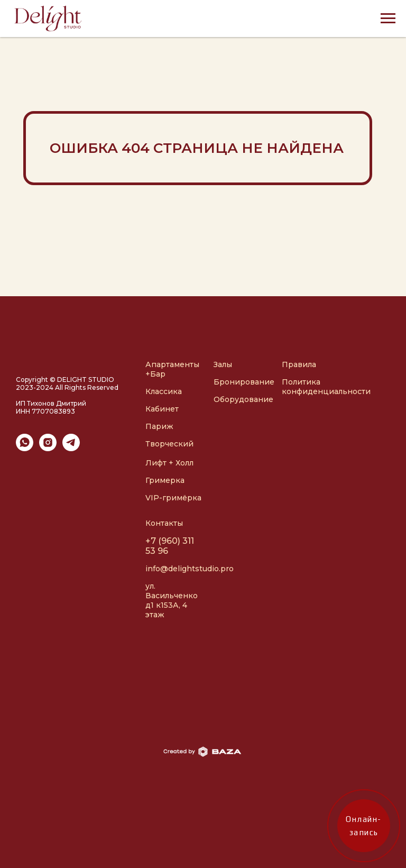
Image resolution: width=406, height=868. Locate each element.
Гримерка (165, 480)
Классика (164, 391)
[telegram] (71, 448)
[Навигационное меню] (388, 19)
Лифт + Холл (169, 463)
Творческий (169, 444)
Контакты (164, 523)
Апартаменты (172, 364)
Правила (299, 364)
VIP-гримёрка (173, 498)
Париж (159, 426)
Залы (223, 364)
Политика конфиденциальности (326, 387)
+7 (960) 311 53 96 (170, 546)
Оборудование (243, 399)
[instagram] (48, 448)
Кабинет (162, 409)
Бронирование (244, 382)
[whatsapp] (25, 448)
